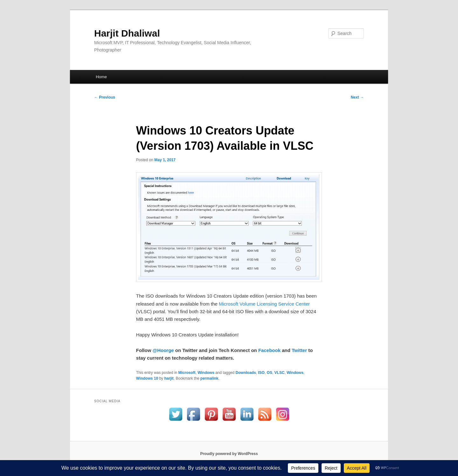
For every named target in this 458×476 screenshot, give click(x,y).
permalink (209, 378)
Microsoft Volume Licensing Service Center (264, 304)
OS (270, 373)
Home (101, 77)
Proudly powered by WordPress (229, 454)
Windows (206, 373)
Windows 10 (147, 378)
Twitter (299, 350)
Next (357, 97)
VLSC (280, 373)
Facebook (269, 350)
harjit (169, 378)
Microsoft (187, 373)
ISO (261, 373)
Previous (105, 97)
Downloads (246, 373)
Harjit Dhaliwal (127, 33)
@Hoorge (163, 350)
